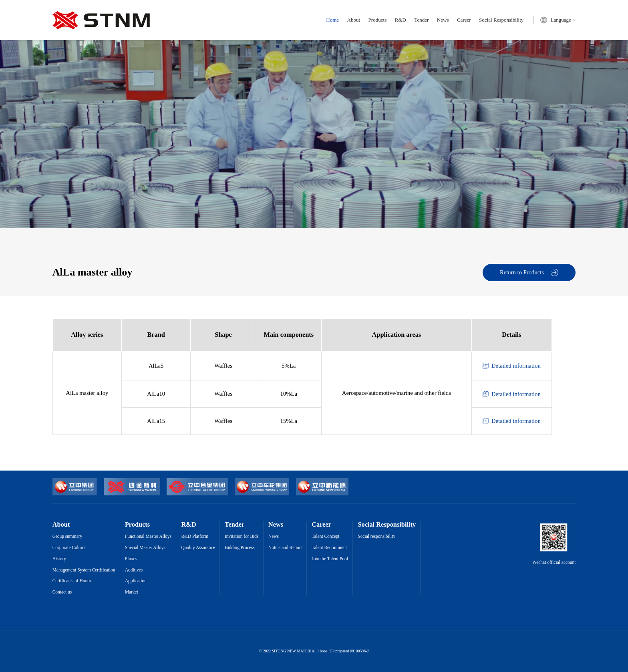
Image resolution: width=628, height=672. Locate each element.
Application (136, 581)
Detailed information (512, 366)
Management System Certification (84, 570)
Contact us (62, 592)
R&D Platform (195, 536)
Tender (421, 20)
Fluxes (131, 559)
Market (132, 592)
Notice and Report (285, 548)
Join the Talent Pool (330, 559)
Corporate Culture (69, 548)
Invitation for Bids (242, 536)
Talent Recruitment (329, 548)
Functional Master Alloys (148, 536)
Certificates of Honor (72, 581)
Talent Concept (325, 536)
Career (464, 20)
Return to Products (529, 273)
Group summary (67, 536)
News (443, 20)
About (354, 20)
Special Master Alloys (145, 548)
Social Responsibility (501, 20)
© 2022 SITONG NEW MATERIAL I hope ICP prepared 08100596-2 (314, 651)
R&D (401, 20)
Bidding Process (240, 548)
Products (378, 20)
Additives (134, 570)
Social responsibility (376, 536)
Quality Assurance (198, 548)
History (59, 559)
